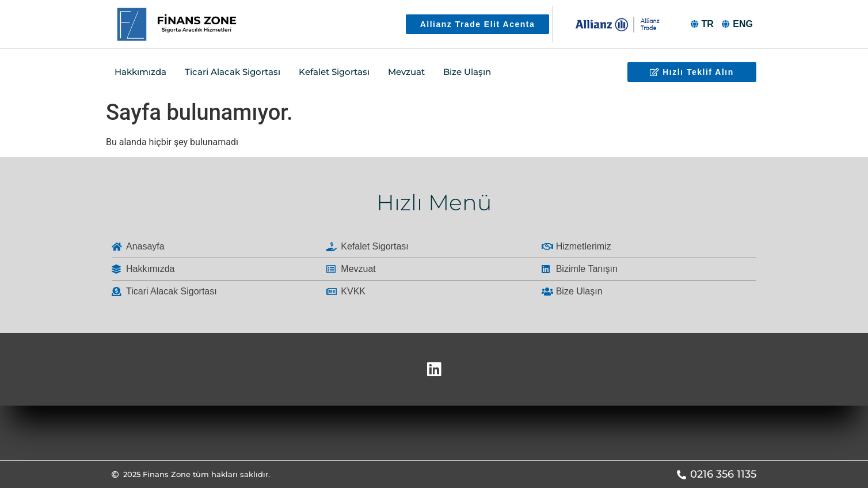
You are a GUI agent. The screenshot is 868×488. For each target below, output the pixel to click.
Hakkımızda (140, 72)
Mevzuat (406, 72)
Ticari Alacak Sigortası (233, 72)
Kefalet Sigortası (334, 72)
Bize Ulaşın (467, 72)
